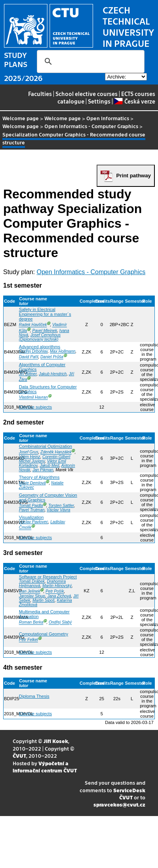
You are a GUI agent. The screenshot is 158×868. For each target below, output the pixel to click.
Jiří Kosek (56, 741)
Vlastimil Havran (33, 398)
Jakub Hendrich (53, 374)
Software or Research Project (48, 577)
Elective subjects (35, 407)
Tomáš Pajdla (31, 506)
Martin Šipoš (44, 600)
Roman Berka (31, 623)
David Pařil (29, 357)
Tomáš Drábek (32, 581)
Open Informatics (108, 118)
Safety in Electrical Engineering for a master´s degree (45, 314)
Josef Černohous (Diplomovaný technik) (40, 337)
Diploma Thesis (34, 696)
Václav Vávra (58, 510)
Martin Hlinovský (57, 586)
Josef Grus (29, 452)
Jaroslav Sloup (32, 596)
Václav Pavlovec (34, 522)
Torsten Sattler (61, 506)
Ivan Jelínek (30, 592)
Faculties (40, 94)
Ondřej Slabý (60, 623)
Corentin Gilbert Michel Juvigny (45, 459)
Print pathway (134, 176)
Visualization (31, 517)
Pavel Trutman (32, 510)
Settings (99, 101)
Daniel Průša (52, 357)
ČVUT (19, 756)
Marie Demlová (32, 483)
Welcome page (21, 118)
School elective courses (87, 94)
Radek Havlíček (33, 325)
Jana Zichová (59, 596)
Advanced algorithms (40, 347)
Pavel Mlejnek (45, 331)
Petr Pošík (55, 592)
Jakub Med (49, 466)
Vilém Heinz (30, 457)
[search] (89, 61)
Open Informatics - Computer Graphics (91, 126)
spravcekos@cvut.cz (119, 804)
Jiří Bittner (28, 374)
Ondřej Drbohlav (33, 351)
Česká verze (134, 101)
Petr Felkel (29, 640)
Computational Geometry (44, 634)
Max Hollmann (63, 351)
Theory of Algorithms (39, 477)
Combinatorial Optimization (46, 446)
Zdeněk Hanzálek (56, 452)
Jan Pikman (43, 470)
